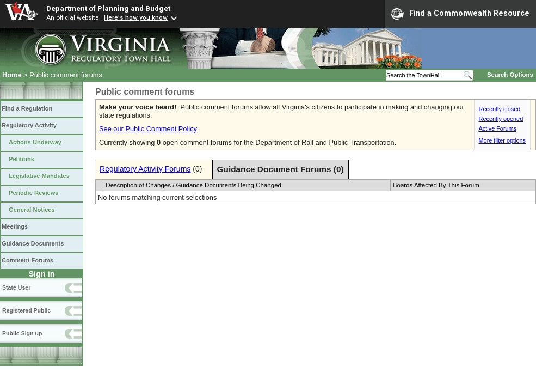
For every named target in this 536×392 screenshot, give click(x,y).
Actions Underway (35, 142)
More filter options (502, 140)
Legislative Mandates (39, 176)
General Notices (32, 210)
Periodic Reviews (34, 193)
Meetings (15, 226)
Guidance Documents (33, 243)
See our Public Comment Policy (148, 129)
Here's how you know (136, 17)
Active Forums (498, 128)
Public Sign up (22, 333)
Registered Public (26, 310)
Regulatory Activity (29, 125)
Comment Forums (27, 260)
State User (16, 287)
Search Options (510, 75)
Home (12, 75)
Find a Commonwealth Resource (460, 14)
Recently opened (501, 119)
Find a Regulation (27, 108)
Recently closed (500, 109)
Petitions (21, 159)
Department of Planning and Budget (108, 8)
